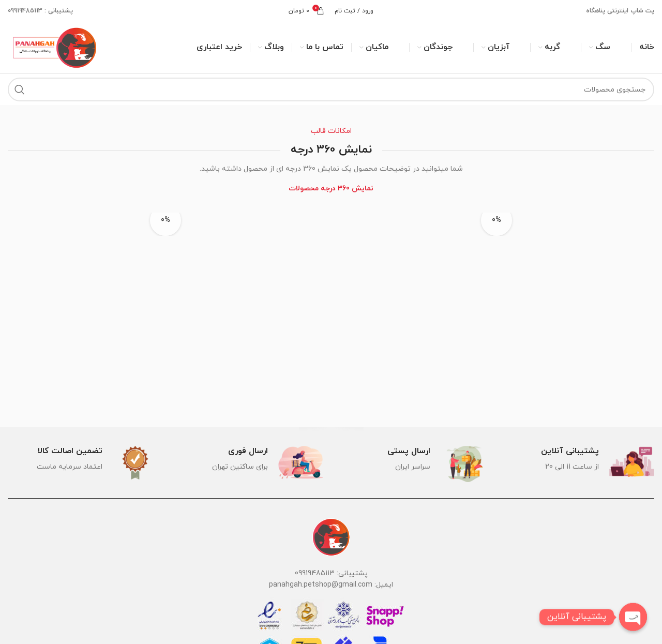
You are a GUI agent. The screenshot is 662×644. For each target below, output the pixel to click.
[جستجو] (331, 89)
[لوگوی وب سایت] (53, 47)
